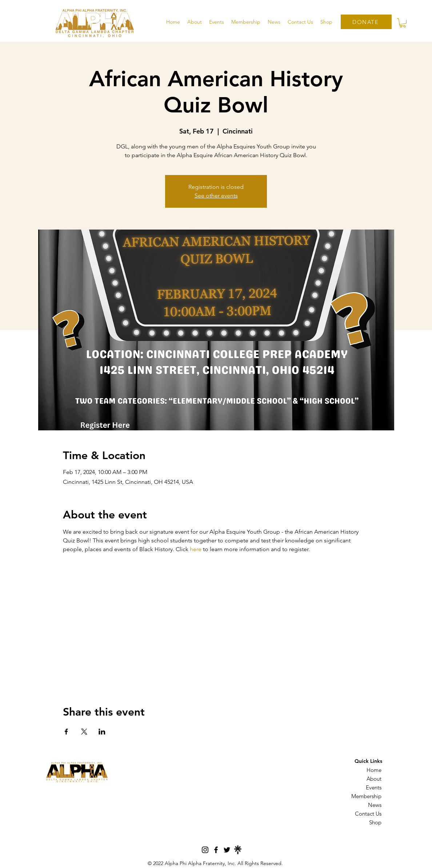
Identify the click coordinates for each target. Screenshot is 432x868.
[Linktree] (238, 850)
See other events (216, 196)
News (375, 805)
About (374, 779)
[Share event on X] (84, 732)
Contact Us (368, 814)
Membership (366, 796)
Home (374, 770)
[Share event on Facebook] (66, 732)
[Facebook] (216, 850)
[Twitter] (227, 850)
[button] (195, 22)
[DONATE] (366, 22)
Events (374, 787)
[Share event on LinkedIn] (102, 732)
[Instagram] (205, 850)
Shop (375, 822)
